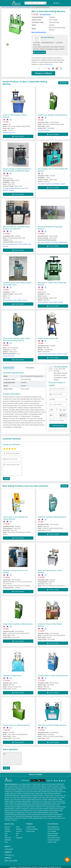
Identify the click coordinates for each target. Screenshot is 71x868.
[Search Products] (25, 3)
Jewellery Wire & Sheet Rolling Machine (53, 675)
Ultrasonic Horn (40, 806)
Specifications (9, 367)
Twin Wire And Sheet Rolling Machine (52, 724)
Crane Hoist (55, 800)
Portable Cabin (36, 783)
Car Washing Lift (20, 812)
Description (30, 367)
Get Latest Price (45, 14)
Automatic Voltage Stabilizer (23, 800)
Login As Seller (52, 841)
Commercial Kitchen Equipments (14, 806)
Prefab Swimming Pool (34, 814)
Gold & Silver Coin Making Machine (16, 724)
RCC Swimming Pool (19, 815)
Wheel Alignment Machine (41, 812)
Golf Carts (18, 817)
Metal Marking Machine (28, 804)
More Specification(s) (39, 31)
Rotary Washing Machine (34, 798)
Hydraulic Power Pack (39, 797)
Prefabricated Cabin (28, 793)
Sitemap (7, 828)
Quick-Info (8, 837)
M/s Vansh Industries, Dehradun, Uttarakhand (52, 241)
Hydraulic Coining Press (12, 675)
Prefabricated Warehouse (12, 795)
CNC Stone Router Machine (18, 798)
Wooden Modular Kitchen (46, 810)
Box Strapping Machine (19, 787)
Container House (49, 795)
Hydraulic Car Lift (22, 789)
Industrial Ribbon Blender (39, 785)
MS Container (18, 793)
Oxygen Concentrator (54, 817)
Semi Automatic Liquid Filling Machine (21, 810)
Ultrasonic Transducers (22, 808)
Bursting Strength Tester (24, 802)
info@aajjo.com (9, 854)
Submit (6, 478)
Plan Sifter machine (29, 806)
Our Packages (52, 830)
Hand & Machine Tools (12, 7)
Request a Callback (43, 72)
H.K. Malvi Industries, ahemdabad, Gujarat (51, 183)
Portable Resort (46, 791)
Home (3, 7)
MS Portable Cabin (57, 791)
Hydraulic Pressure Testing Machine (42, 802)
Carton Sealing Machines (34, 787)
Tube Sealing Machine (25, 785)
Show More (63, 82)
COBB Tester (13, 802)
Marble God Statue (41, 804)
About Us (7, 826)
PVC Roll (50, 804)
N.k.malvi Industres (48, 37)
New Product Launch (54, 837)
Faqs (6, 841)
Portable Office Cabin (41, 793)
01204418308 (9, 848)
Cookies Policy (31, 826)
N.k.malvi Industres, (44, 130)
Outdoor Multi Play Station (48, 783)
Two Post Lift (29, 812)
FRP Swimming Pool (47, 814)
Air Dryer (35, 810)
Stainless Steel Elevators (46, 789)
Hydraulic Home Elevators (59, 787)
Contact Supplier (39, 51)
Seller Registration (53, 826)
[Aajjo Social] (55, 780)
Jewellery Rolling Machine (24, 7)
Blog (6, 835)
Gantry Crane (47, 800)
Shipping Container (38, 795)
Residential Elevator (11, 789)
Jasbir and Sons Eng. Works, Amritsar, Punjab (52, 353)
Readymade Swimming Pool (33, 815)
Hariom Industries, (9, 355)
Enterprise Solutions (54, 839)
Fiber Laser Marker (15, 804)
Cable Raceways (50, 806)
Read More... (49, 64)
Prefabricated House (26, 795)
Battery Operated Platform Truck (38, 817)
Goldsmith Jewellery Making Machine (52, 516)
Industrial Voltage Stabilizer (50, 798)
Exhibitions (8, 839)
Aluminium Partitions (53, 785)
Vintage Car (25, 817)
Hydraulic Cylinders (26, 797)
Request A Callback (35, 774)
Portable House (9, 791)
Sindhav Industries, (9, 132)
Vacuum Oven (59, 795)
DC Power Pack (15, 797)
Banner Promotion (53, 833)
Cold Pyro (14, 819)
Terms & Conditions (32, 828)
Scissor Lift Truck (33, 789)
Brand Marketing (53, 835)
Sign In (57, 3)
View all (64, 485)
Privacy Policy (30, 830)
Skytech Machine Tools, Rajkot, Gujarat (50, 301)
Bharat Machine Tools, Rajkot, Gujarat (15, 299)
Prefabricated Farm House (22, 791)
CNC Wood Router (51, 797)
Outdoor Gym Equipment (49, 815)
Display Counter (46, 787)
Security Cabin (58, 789)
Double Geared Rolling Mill (48, 338)
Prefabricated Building (54, 793)
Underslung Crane (37, 800)
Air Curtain (57, 804)
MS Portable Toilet (35, 791)
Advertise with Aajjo (53, 828)
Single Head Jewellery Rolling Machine (53, 114)
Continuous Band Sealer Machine (39, 808)
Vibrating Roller (13, 785)
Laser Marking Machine (24, 783)
